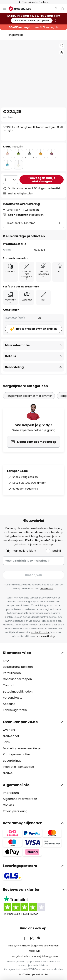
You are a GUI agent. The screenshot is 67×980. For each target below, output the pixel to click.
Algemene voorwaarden (20, 799)
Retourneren (12, 673)
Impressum (11, 793)
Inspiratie (9, 767)
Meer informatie (17, 345)
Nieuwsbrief (11, 736)
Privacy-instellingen (19, 946)
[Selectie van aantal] (10, 180)
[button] (62, 46)
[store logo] (22, 9)
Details (10, 356)
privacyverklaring (45, 636)
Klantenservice (17, 653)
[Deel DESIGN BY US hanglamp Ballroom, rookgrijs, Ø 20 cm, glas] (62, 52)
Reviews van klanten (22, 889)
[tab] (33, 681)
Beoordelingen (13, 761)
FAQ (6, 661)
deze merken (47, 589)
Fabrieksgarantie (15, 710)
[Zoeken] (56, 9)
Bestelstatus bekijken (18, 667)
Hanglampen (15, 35)
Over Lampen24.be (20, 722)
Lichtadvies (26, 767)
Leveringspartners (20, 866)
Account (9, 704)
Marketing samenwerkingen (23, 748)
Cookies (8, 805)
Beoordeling (14, 367)
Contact (9, 685)
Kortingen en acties (17, 754)
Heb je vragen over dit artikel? (37, 329)
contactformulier (40, 632)
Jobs (6, 742)
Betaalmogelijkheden (18, 692)
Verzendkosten (14, 698)
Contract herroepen (17, 679)
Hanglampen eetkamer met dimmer (29, 396)
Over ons (9, 730)
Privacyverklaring (15, 811)
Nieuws (8, 773)
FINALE (32, 20)
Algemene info (16, 785)
